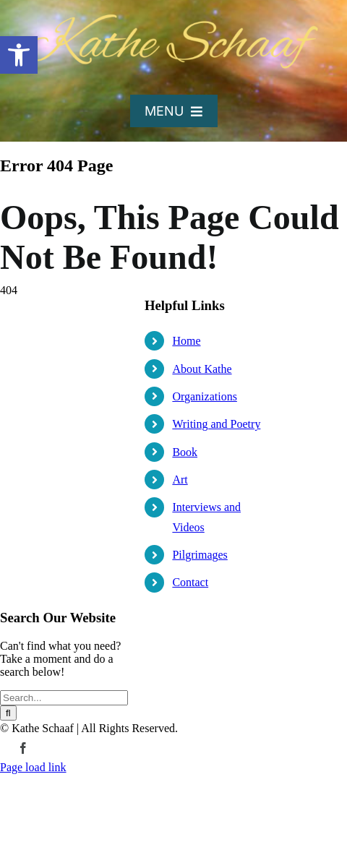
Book (185, 452)
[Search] (8, 713)
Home (186, 341)
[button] (19, 55)
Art (180, 480)
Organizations (204, 396)
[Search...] (64, 698)
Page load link (33, 767)
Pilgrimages (200, 555)
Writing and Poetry (216, 424)
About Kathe (202, 369)
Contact (190, 582)
